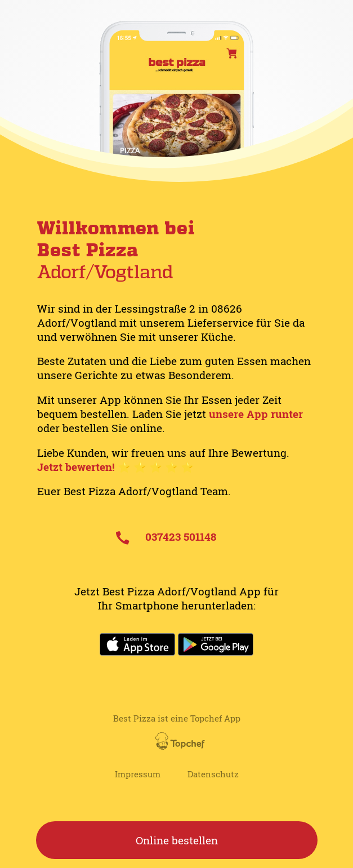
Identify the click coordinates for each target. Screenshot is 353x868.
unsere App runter (256, 414)
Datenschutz (213, 774)
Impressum (138, 774)
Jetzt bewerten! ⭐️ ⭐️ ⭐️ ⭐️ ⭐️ (115, 467)
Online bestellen (177, 840)
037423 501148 (166, 537)
